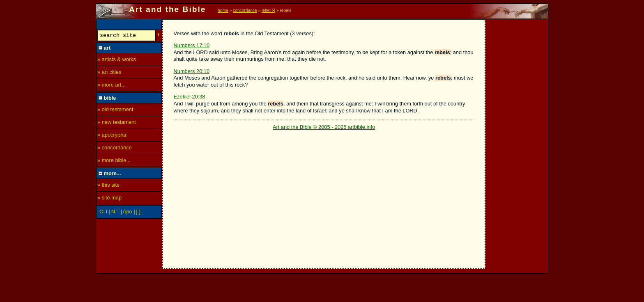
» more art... (112, 86)
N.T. (116, 213)
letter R (268, 10)
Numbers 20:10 (192, 71)
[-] (138, 213)
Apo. (128, 213)
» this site (108, 186)
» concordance (115, 149)
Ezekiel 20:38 (190, 97)
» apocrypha (112, 136)
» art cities (109, 73)
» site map (109, 199)
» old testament (115, 111)
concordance (245, 10)
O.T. (104, 213)
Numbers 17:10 (192, 45)
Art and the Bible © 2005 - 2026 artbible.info (324, 127)
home (223, 10)
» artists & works (117, 61)
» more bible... (114, 161)
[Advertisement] (517, 142)
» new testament (117, 123)
